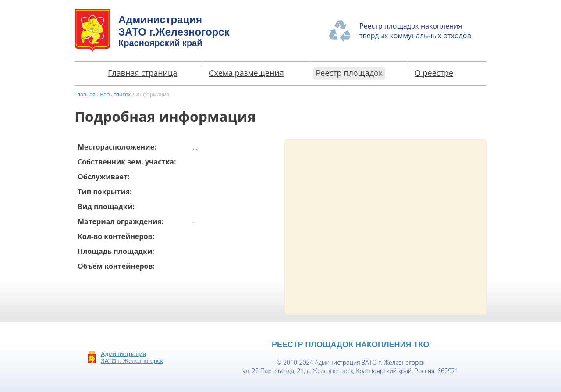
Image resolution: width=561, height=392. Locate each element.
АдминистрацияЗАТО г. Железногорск (132, 357)
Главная (85, 94)
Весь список (115, 94)
